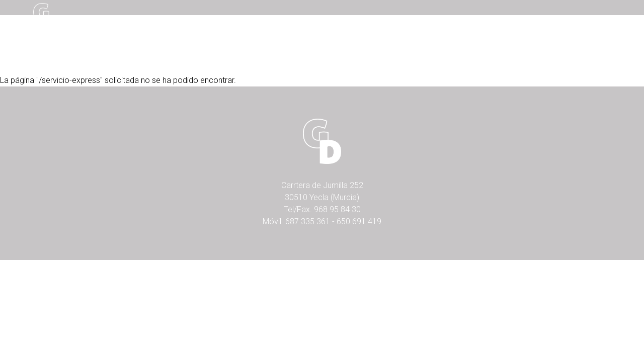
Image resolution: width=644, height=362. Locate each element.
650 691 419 (359, 221)
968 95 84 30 (337, 209)
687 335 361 (308, 221)
